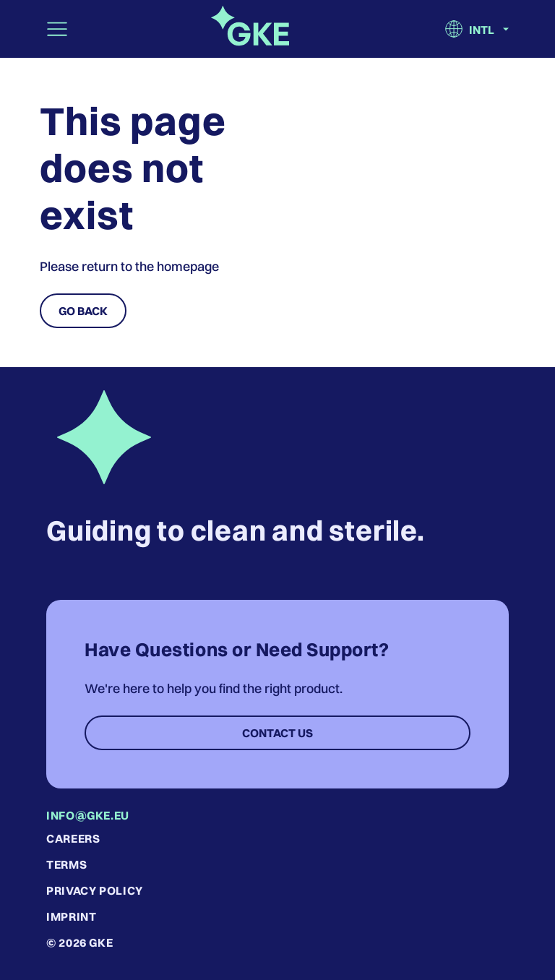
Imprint (71, 916)
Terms (66, 864)
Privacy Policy (95, 890)
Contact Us (277, 733)
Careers (73, 838)
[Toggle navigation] (57, 29)
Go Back (83, 311)
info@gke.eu (88, 815)
